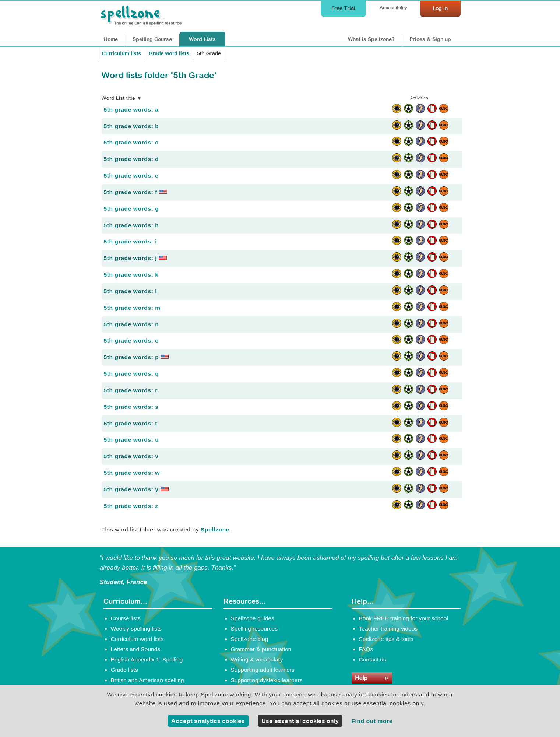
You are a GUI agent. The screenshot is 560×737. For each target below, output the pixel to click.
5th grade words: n (131, 324)
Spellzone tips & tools (386, 639)
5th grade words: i (131, 241)
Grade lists (124, 670)
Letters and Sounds (136, 649)
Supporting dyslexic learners (267, 680)
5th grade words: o (131, 341)
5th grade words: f (136, 192)
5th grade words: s (131, 407)
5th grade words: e (131, 176)
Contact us (373, 659)
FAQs (366, 649)
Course (152, 39)
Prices (430, 39)
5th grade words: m (132, 308)
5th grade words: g (131, 209)
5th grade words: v (131, 456)
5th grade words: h (131, 225)
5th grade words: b (131, 126)
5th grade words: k (131, 275)
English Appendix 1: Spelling (147, 659)
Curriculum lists (122, 53)
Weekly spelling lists (136, 629)
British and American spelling (147, 680)
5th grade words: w (132, 473)
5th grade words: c (131, 142)
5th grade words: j (135, 258)
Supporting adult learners (263, 670)
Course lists (126, 618)
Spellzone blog (250, 639)
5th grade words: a (131, 110)
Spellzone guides (253, 618)
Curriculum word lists (137, 639)
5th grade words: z (131, 506)
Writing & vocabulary (257, 659)
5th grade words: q (131, 374)
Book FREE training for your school (404, 618)
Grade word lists (169, 53)
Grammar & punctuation (261, 649)
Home (111, 39)
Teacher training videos (388, 629)
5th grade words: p (136, 357)
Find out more (372, 721)
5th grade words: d (131, 159)
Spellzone (215, 529)
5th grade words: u (131, 440)
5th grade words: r (131, 390)
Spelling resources (254, 629)
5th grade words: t (131, 423)
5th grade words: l (131, 291)
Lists (202, 39)
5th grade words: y (136, 489)
